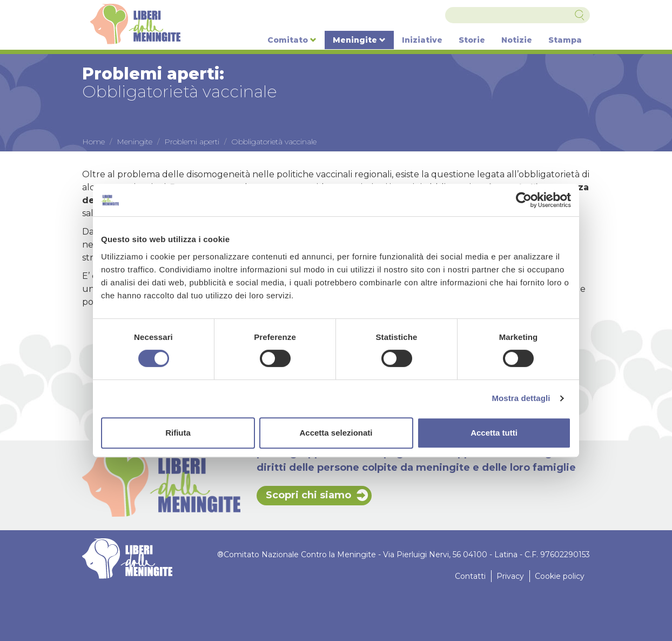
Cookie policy (560, 576)
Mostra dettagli (521, 398)
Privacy (510, 576)
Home (93, 142)
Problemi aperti (192, 142)
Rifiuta (178, 433)
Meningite (359, 40)
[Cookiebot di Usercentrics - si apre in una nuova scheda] (524, 200)
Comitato (292, 40)
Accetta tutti (494, 433)
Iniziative (422, 40)
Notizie (517, 40)
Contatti (470, 576)
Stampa (565, 40)
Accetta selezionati (336, 433)
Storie (472, 40)
